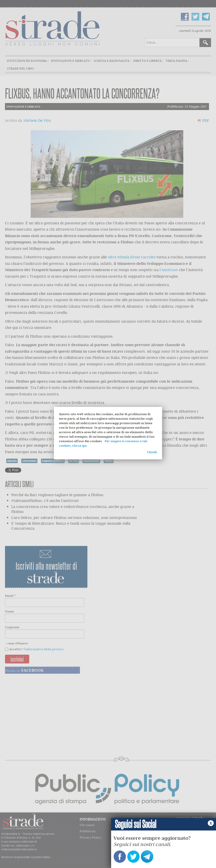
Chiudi (152, 452)
